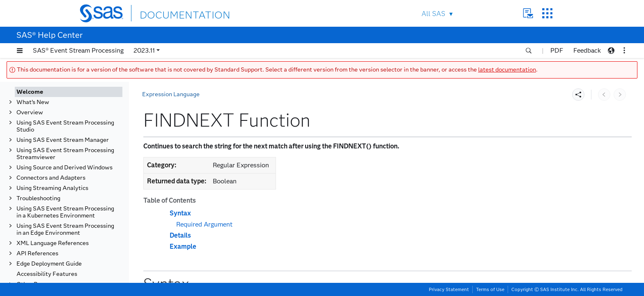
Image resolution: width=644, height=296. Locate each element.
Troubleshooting (38, 198)
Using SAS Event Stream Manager (63, 140)
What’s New (33, 102)
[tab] (69, 92)
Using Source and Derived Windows (64, 168)
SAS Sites (547, 13)
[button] (20, 51)
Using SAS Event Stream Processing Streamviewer (65, 154)
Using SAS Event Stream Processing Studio (65, 126)
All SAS (433, 14)
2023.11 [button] (144, 50)
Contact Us (528, 13)
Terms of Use (490, 289)
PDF (557, 50)
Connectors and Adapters (51, 178)
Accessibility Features (47, 274)
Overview (30, 112)
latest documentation (507, 70)
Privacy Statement (449, 289)
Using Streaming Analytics (52, 188)
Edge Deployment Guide (49, 264)
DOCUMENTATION (170, 13)
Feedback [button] (587, 50)
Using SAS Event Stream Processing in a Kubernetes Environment (65, 212)
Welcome (30, 92)
